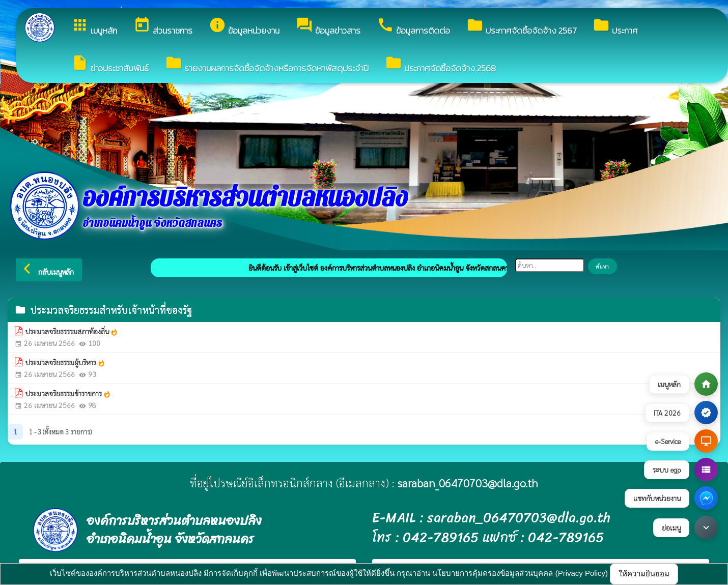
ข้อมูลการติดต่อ (413, 27)
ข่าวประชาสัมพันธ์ (110, 64)
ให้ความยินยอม (644, 574)
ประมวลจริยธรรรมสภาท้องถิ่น (72, 332)
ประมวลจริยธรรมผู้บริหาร (65, 363)
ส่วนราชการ (163, 27)
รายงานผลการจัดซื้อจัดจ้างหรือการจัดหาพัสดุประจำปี (267, 64)
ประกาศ (615, 27)
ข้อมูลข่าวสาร (328, 27)
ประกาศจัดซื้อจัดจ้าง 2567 (521, 27)
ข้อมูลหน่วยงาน (244, 27)
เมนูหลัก (94, 27)
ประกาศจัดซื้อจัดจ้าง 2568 (440, 64)
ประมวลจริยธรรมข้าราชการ (68, 394)
